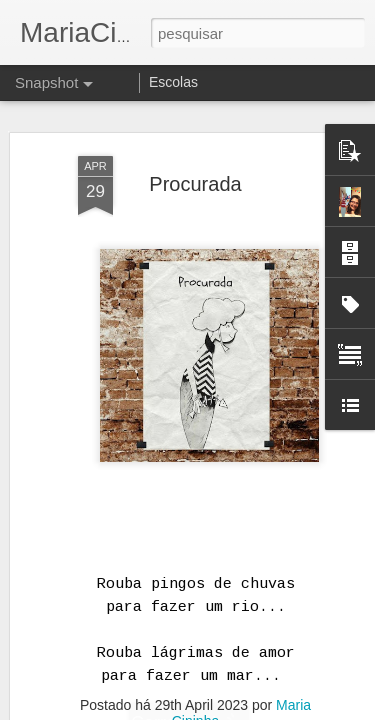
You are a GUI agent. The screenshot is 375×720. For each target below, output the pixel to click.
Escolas (173, 82)
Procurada (195, 184)
